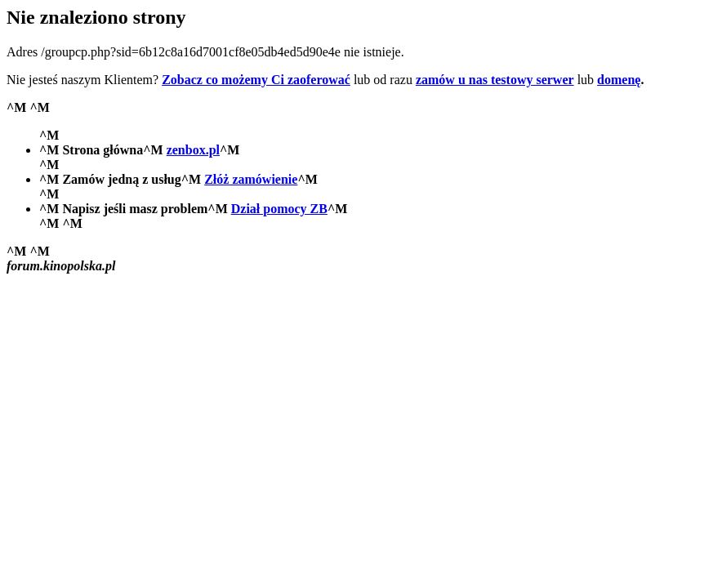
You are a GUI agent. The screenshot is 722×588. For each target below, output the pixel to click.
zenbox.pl (193, 150)
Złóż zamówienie (251, 179)
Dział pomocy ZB (279, 209)
